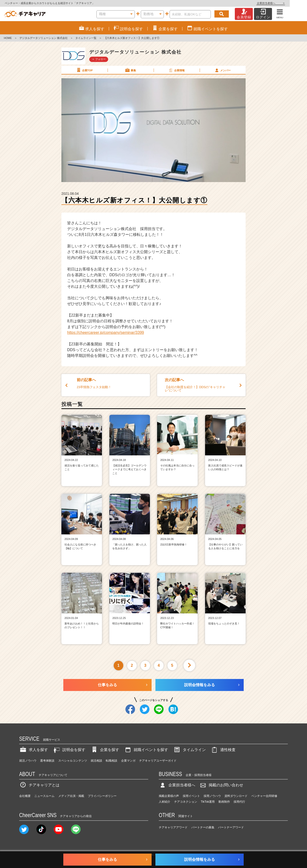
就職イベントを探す (146, 750)
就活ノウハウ (28, 761)
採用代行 (239, 802)
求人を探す (34, 750)
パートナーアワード (231, 827)
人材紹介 (165, 802)
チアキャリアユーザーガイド (158, 761)
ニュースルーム (44, 796)
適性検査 (223, 750)
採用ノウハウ (212, 796)
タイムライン (189, 750)
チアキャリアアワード (173, 827)
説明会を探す (69, 750)
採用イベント (191, 796)
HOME (8, 38)
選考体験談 (47, 761)
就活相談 (96, 761)
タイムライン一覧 (86, 38)
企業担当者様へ (288, 3)
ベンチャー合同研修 (264, 796)
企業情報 (176, 70)
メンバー (222, 70)
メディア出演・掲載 (71, 796)
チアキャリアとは (39, 785)
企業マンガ (128, 761)
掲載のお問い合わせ (221, 785)
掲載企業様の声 (169, 796)
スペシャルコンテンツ (73, 761)
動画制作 (224, 802)
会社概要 (25, 796)
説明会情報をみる (200, 685)
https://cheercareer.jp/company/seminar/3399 (106, 333)
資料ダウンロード (236, 796)
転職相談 (112, 761)
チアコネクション (186, 802)
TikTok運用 (208, 802)
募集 (130, 70)
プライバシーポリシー (102, 796)
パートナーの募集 (203, 827)
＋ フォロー (99, 59)
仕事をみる (107, 685)
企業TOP (84, 70)
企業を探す (105, 750)
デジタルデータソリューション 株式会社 (44, 38)
